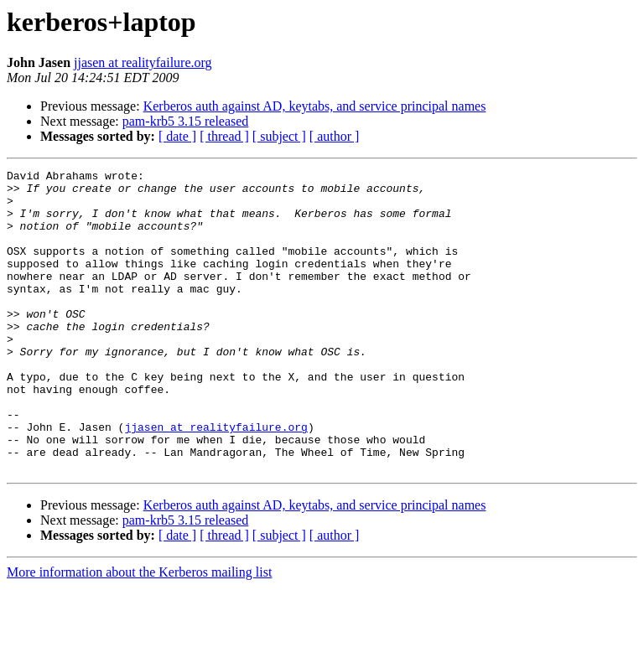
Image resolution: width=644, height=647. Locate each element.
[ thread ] (224, 136)
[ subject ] (279, 136)
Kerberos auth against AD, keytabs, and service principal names (315, 106)
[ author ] (335, 136)
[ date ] (177, 136)
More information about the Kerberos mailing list (139, 632)
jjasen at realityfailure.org (143, 62)
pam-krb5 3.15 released (186, 121)
